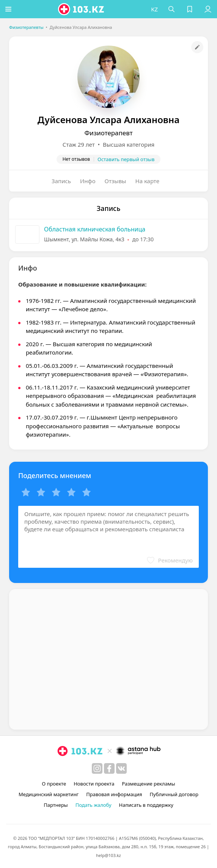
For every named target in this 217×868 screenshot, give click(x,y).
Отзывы (116, 181)
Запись (61, 181)
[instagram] (97, 768)
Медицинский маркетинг (49, 794)
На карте (147, 181)
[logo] (83, 9)
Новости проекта (94, 784)
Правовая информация (114, 794)
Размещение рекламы (148, 784)
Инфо (88, 181)
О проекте (54, 784)
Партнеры (56, 805)
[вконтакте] (121, 768)
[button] (9, 9)
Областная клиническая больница (95, 229)
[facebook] (109, 768)
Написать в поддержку (146, 805)
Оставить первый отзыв (126, 159)
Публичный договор (174, 794)
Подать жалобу (94, 805)
